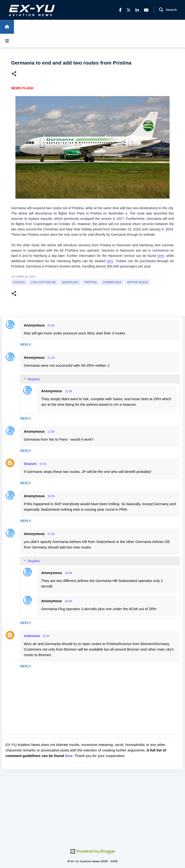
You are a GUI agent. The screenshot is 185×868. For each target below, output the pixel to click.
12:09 (68, 391)
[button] (14, 74)
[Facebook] (120, 10)
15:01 (43, 464)
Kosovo (19, 282)
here (161, 256)
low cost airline (43, 282)
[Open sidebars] (7, 41)
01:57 (46, 636)
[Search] (161, 10)
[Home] (7, 27)
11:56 (51, 432)
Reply (26, 345)
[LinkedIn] (137, 10)
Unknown (32, 636)
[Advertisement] (92, 809)
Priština (90, 282)
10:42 (51, 326)
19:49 (68, 573)
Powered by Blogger (93, 851)
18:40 (68, 601)
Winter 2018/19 (138, 282)
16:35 (51, 496)
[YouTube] (146, 10)
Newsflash (70, 282)
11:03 (51, 358)
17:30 (51, 534)
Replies (34, 379)
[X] (129, 10)
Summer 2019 (112, 282)
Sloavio (30, 464)
